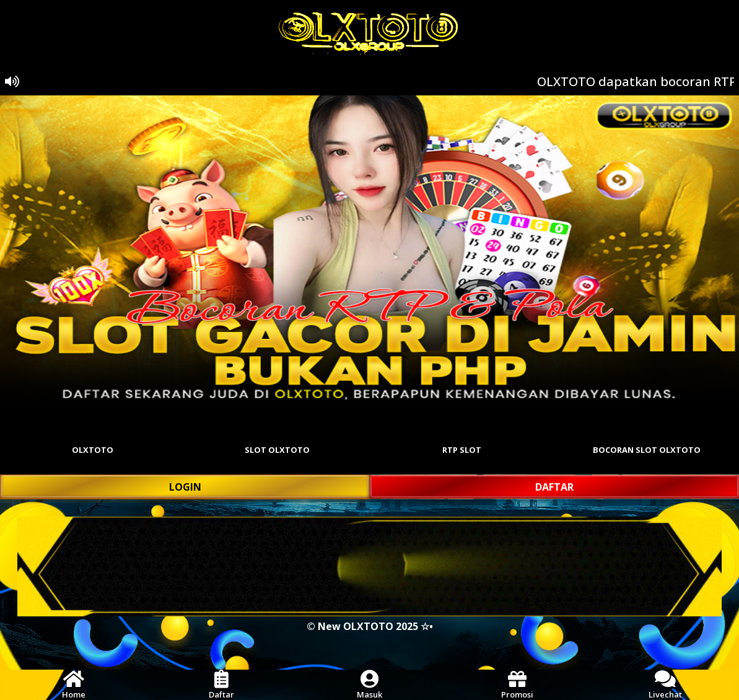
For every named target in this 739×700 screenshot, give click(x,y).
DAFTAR (554, 487)
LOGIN (185, 487)
